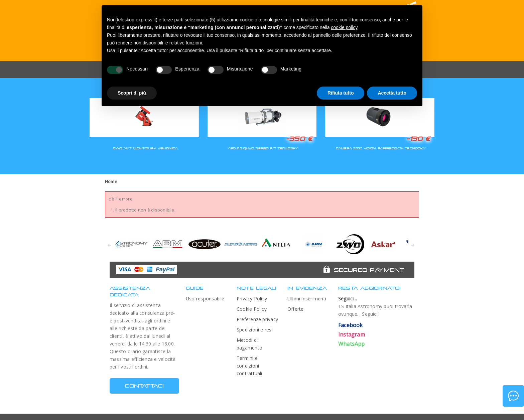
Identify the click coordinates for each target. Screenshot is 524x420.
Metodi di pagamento (249, 344)
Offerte (296, 309)
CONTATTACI (144, 386)
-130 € (418, 139)
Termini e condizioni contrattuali (249, 366)
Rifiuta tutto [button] (341, 93)
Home (111, 181)
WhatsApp (352, 344)
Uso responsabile (205, 299)
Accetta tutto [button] (392, 93)
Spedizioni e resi (255, 330)
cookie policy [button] (344, 27)
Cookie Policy (252, 309)
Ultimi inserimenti (307, 299)
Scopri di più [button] (132, 93)
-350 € (299, 139)
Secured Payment (369, 270)
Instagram (352, 334)
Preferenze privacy (257, 319)
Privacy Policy (252, 299)
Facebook (351, 325)
